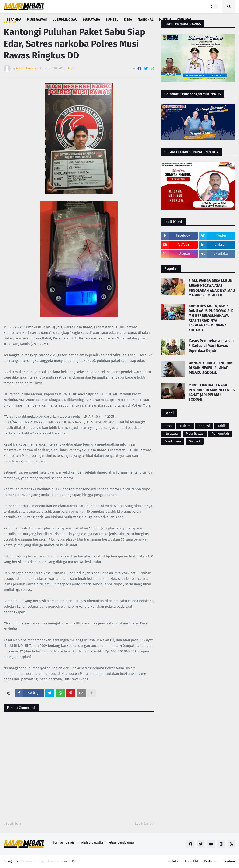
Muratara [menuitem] (92, 20)
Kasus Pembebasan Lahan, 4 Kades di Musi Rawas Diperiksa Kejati (212, 346)
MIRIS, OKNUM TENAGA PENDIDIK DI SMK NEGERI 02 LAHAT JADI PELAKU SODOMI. (212, 392)
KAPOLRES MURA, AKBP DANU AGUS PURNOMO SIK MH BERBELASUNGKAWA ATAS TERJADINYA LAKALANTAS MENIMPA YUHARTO (211, 318)
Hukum (185, 426)
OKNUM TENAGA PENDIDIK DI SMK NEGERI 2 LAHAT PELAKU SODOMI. (211, 368)
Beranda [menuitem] (14, 20)
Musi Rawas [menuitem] (37, 20)
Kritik (222, 426)
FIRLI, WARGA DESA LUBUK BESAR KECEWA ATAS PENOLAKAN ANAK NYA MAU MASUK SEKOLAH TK (212, 288)
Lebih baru (14, 824)
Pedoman (211, 861)
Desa (168, 426)
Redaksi (173, 861)
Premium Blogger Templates (42, 861)
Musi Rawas (195, 434)
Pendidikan (173, 441)
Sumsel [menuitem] (112, 20)
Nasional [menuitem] (146, 20)
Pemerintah (220, 434)
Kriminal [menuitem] (184, 20)
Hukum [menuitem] (165, 20)
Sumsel (195, 441)
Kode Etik (192, 861)
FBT (73, 861)
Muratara (171, 434)
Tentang (230, 861)
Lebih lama (143, 824)
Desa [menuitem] (128, 20)
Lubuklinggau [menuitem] (65, 20)
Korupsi (204, 426)
